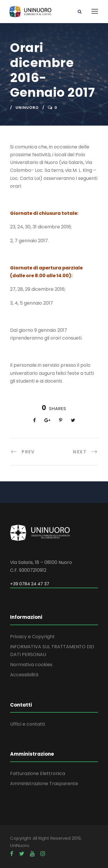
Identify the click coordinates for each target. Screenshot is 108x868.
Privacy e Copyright (32, 637)
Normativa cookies (31, 665)
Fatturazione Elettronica (38, 773)
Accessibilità (24, 675)
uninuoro (27, 108)
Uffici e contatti (28, 724)
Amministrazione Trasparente (44, 784)
